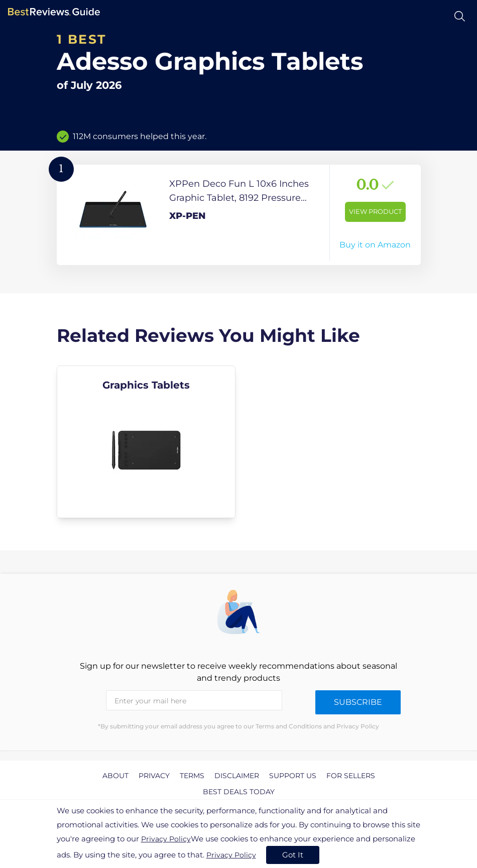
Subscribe (358, 702)
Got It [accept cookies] (293, 855)
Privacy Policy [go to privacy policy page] (166, 839)
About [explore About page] (115, 776)
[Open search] (460, 16)
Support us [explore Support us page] (293, 776)
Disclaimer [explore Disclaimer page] (237, 776)
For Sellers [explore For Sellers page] (351, 776)
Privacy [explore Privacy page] (154, 776)
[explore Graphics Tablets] (146, 442)
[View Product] (239, 215)
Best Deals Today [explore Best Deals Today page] (239, 792)
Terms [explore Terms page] (192, 776)
